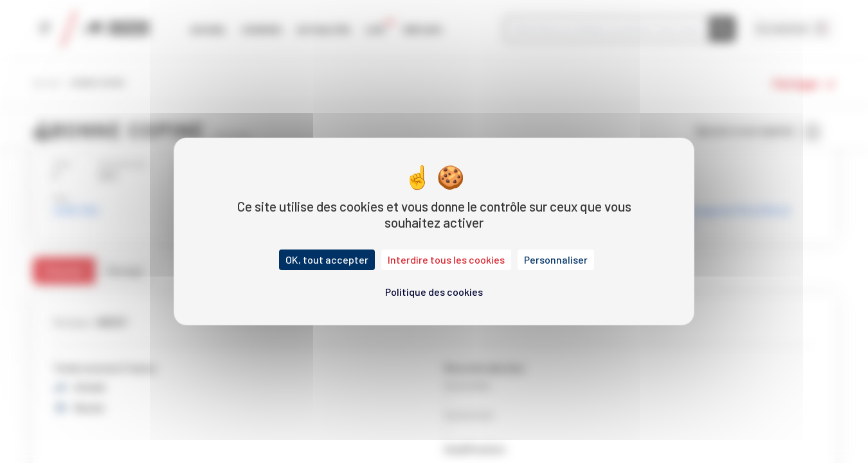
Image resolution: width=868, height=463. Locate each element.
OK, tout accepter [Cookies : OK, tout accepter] (327, 259)
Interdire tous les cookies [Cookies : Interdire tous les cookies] (446, 259)
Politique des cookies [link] (434, 292)
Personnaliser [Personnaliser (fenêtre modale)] (556, 259)
